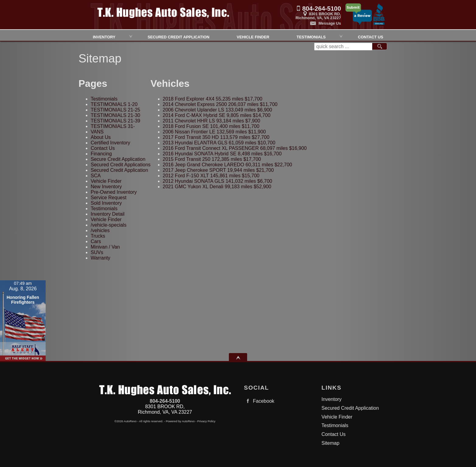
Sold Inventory (106, 203)
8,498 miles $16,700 (222, 154)
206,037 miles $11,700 (220, 104)
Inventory (331, 399)
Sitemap (330, 443)
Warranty (100, 258)
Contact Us (103, 148)
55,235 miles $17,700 (213, 99)
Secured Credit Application (178, 36)
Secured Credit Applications (121, 165)
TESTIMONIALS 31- (113, 126)
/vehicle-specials (108, 225)
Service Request (108, 198)
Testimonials (311, 36)
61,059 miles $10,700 (219, 143)
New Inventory (106, 187)
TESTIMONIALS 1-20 (114, 104)
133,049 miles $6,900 (217, 110)
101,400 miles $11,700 (211, 126)
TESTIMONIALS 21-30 (116, 115)
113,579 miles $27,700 (216, 137)
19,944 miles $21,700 (218, 170)
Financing (101, 154)
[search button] (380, 47)
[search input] (343, 47)
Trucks (98, 236)
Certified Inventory (110, 143)
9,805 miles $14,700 (217, 115)
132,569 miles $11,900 (214, 132)
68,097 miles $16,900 (235, 148)
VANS (97, 132)
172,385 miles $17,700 (212, 159)
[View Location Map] (299, 14)
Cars (96, 241)
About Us (101, 137)
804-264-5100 (165, 401)
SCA (96, 176)
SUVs (97, 252)
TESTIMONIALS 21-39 (116, 121)
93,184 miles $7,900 (212, 121)
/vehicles (100, 230)
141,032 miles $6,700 (218, 181)
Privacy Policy (206, 421)
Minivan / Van (105, 247)
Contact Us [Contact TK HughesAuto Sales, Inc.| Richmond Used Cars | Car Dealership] (371, 36)
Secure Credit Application (118, 159)
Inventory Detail (108, 214)
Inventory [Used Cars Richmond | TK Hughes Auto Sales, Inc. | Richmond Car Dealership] (104, 36)
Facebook (259, 401)
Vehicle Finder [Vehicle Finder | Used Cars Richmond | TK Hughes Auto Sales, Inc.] (253, 36)
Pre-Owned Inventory (114, 192)
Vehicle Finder (106, 181)
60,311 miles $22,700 (228, 165)
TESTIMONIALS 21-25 (116, 110)
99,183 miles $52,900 (217, 187)
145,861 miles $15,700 (211, 176)
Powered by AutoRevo (180, 421)
